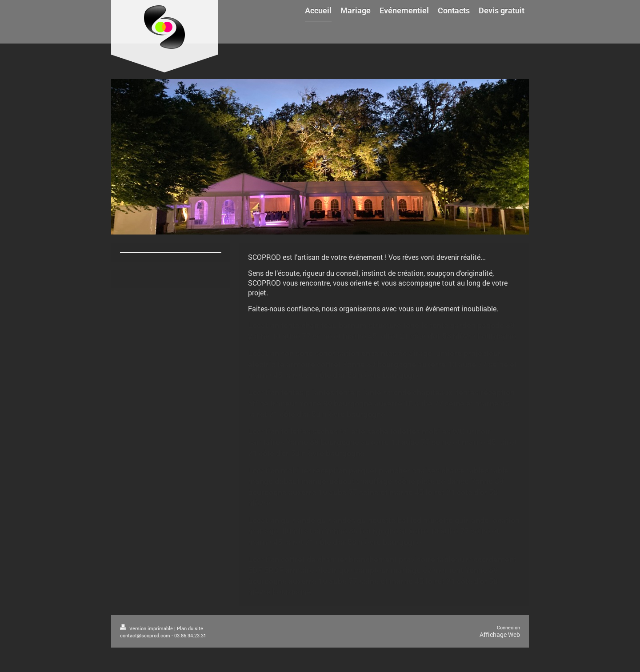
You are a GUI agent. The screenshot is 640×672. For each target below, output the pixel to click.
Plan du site (190, 628)
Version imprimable (147, 628)
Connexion (508, 627)
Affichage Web (500, 634)
